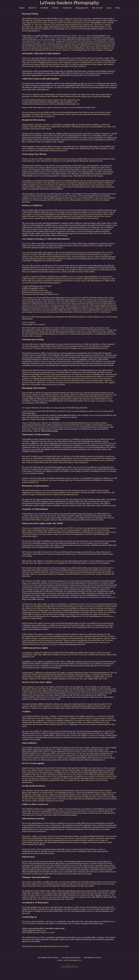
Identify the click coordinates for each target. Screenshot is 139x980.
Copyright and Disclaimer (71, 958)
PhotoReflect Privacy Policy (48, 958)
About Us (33, 8)
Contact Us (67, 8)
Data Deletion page (50, 431)
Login (109, 8)
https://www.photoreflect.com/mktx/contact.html (43, 928)
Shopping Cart (82, 8)
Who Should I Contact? (93, 958)
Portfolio (44, 8)
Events (55, 8)
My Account (97, 8)
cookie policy (48, 735)
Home (22, 8)
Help (118, 8)
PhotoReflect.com (98, 23)
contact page (54, 419)
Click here (74, 724)
